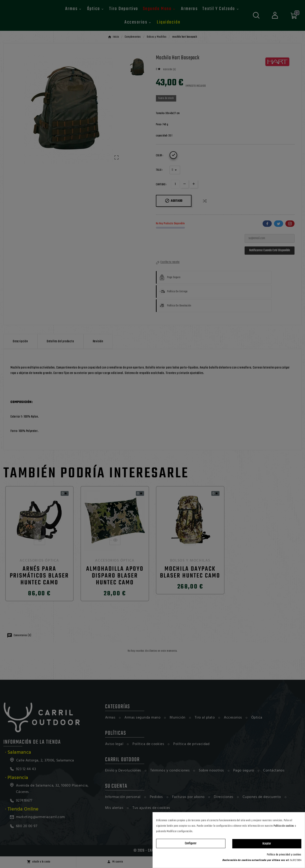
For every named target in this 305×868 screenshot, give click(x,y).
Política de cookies (284, 826)
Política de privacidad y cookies (284, 855)
